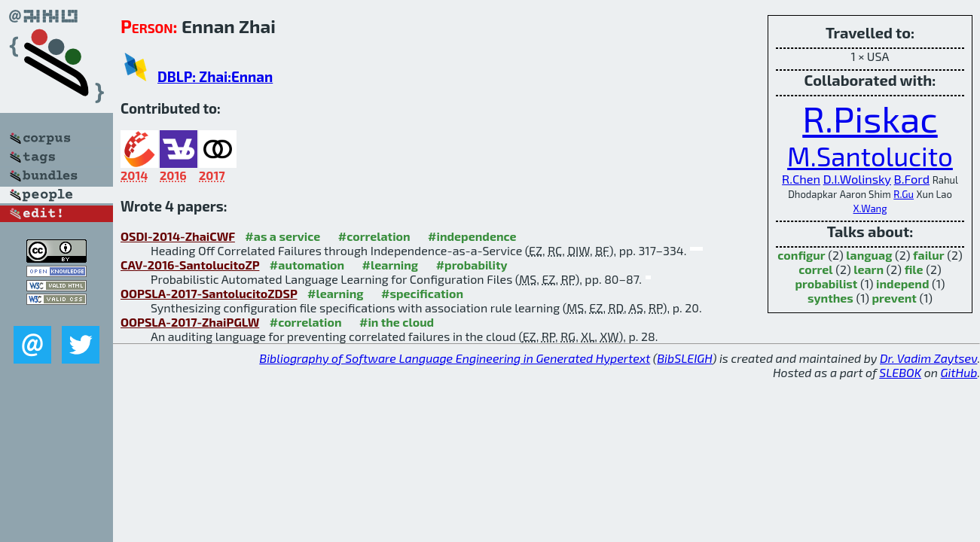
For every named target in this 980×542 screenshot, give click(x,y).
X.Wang (870, 209)
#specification (422, 293)
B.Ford (912, 179)
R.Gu (904, 194)
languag (869, 255)
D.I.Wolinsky (857, 179)
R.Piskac (870, 118)
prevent (895, 298)
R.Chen (801, 179)
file (914, 269)
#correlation (374, 236)
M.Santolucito (870, 156)
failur (929, 255)
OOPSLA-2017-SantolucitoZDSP (209, 293)
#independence (472, 236)
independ (902, 283)
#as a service (282, 236)
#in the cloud (397, 322)
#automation (307, 265)
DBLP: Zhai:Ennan (215, 76)
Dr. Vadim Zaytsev (928, 358)
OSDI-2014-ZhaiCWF (178, 236)
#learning (391, 265)
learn (869, 269)
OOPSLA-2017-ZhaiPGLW (190, 322)
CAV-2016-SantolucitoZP (190, 265)
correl (815, 269)
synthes (830, 298)
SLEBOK (900, 372)
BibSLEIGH (684, 358)
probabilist (826, 283)
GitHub (959, 372)
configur (801, 255)
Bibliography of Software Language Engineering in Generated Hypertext (455, 358)
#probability (472, 265)
